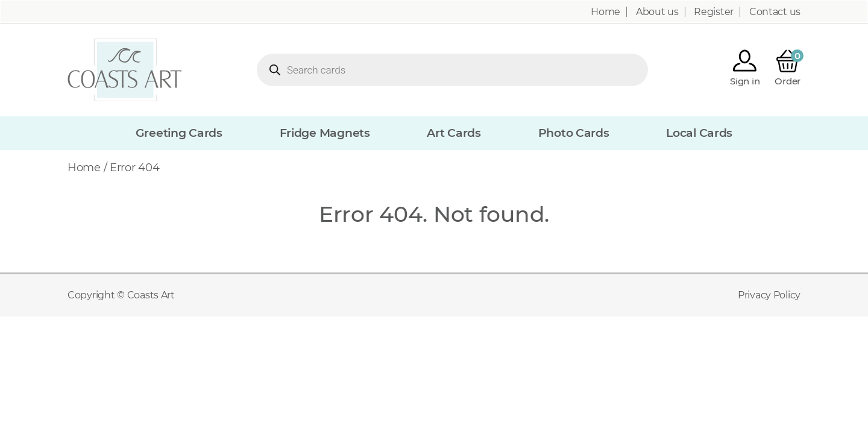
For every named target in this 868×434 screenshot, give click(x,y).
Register (714, 12)
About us (657, 12)
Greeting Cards (179, 133)
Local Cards (699, 133)
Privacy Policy (769, 295)
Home (605, 12)
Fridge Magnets (325, 133)
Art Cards (454, 133)
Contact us (775, 12)
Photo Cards (574, 133)
